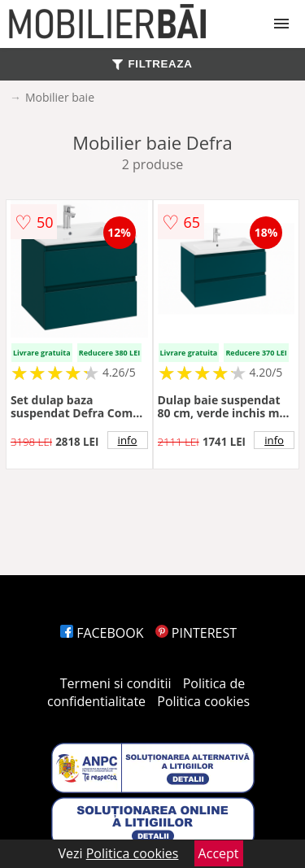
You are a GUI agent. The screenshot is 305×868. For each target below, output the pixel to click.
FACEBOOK (102, 633)
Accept (219, 853)
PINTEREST (196, 633)
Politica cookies (203, 701)
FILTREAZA (152, 64)
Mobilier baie (60, 97)
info (128, 440)
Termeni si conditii (116, 683)
